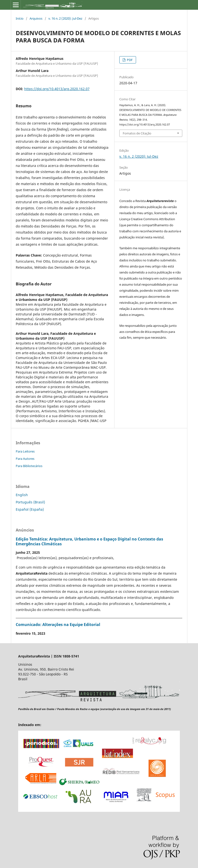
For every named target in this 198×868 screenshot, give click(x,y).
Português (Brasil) (30, 502)
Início (20, 18)
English (22, 495)
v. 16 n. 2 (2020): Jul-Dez (65, 18)
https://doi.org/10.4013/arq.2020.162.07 (57, 89)
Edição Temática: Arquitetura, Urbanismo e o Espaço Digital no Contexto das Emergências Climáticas (89, 541)
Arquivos (36, 18)
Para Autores (25, 459)
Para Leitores (25, 451)
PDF (129, 60)
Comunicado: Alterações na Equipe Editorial (58, 625)
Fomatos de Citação (137, 133)
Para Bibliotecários (29, 466)
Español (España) (30, 509)
